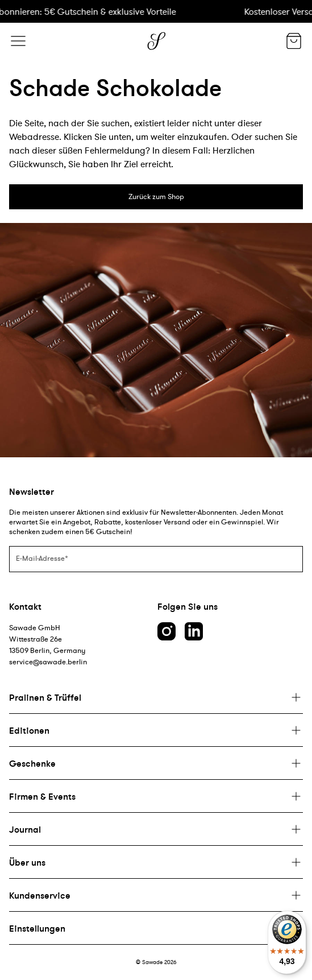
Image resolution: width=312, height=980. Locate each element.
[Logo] (156, 41)
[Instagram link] (167, 631)
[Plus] (156, 697)
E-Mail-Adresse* (42, 558)
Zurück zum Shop (156, 197)
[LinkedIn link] (194, 631)
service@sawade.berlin (48, 662)
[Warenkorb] (294, 42)
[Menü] (18, 41)
